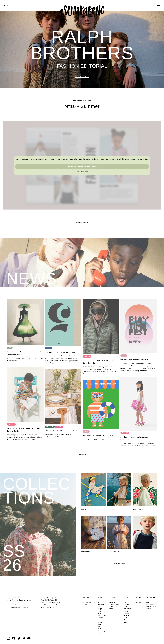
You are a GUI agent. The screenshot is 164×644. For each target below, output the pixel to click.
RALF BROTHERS (82, 77)
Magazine (87, 598)
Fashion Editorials (115, 604)
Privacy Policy (151, 607)
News (100, 598)
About (148, 602)
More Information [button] (82, 172)
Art (99, 607)
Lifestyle (100, 620)
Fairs (99, 611)
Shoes (100, 613)
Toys (99, 627)
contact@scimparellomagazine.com (19, 600)
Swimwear (101, 604)
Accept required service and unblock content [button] (82, 167)
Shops (100, 609)
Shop (126, 598)
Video (111, 609)
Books (100, 629)
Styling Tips (113, 607)
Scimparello (152, 598)
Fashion (100, 618)
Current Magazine (89, 602)
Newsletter (150, 604)
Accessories (102, 615)
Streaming (101, 631)
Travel (100, 633)
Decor (100, 624)
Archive (85, 604)
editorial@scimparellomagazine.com (20, 607)
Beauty (100, 622)
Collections (113, 602)
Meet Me (138, 602)
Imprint (149, 609)
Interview (139, 598)
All (98, 602)
